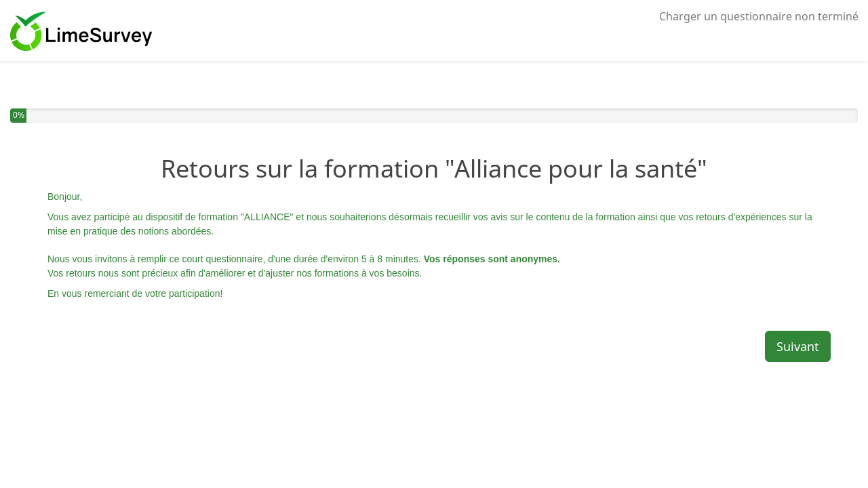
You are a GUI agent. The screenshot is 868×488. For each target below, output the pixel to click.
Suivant (798, 346)
